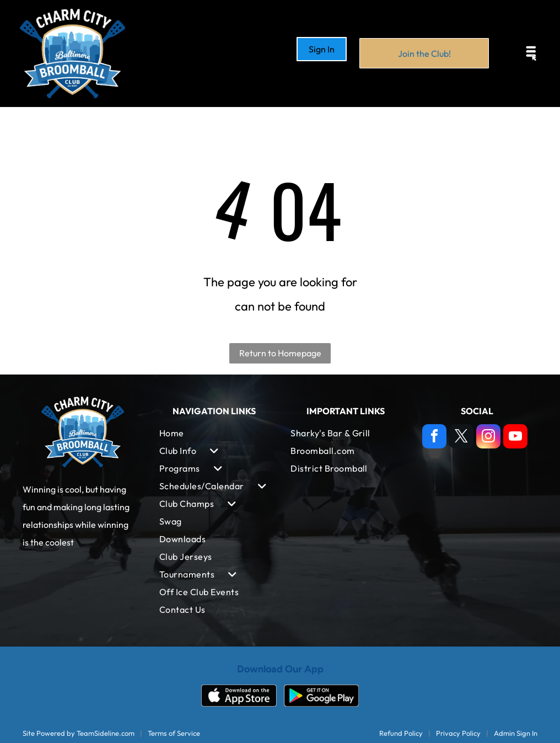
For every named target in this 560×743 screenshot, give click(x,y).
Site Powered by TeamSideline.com (79, 733)
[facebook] (434, 438)
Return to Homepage (280, 353)
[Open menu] (531, 54)
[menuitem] (214, 433)
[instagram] (488, 438)
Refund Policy (401, 733)
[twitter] (461, 438)
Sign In (322, 49)
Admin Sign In (516, 733)
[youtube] (515, 438)
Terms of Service (174, 733)
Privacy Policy (458, 733)
